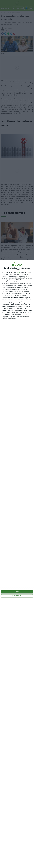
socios (18, 272)
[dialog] (17, 564)
